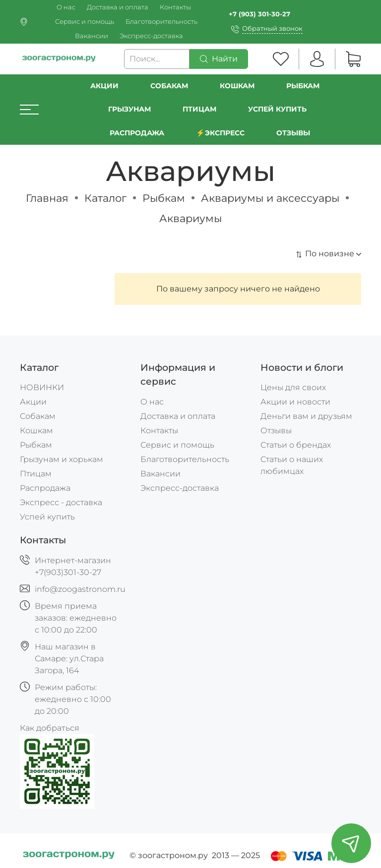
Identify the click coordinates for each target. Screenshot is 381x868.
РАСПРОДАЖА (137, 133)
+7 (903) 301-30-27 (259, 14)
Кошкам (237, 86)
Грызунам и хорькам (62, 459)
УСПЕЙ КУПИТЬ (277, 109)
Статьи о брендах (296, 445)
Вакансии (92, 36)
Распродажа (45, 488)
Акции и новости (295, 402)
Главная (47, 198)
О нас (66, 7)
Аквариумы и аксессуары (270, 198)
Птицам (199, 109)
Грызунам (129, 109)
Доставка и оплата (118, 7)
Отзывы (293, 133)
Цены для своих (293, 387)
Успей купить (47, 517)
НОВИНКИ (42, 387)
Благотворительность (161, 22)
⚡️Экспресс (220, 133)
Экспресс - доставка (61, 502)
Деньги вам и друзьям (306, 416)
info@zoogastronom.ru (80, 589)
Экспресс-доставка (151, 36)
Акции (104, 86)
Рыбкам (303, 86)
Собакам (169, 86)
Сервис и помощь (85, 22)
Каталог (105, 198)
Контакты (175, 7)
